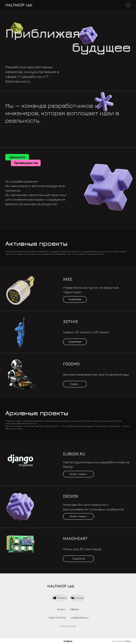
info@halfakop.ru (80, 618)
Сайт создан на (121, 641)
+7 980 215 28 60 (56, 618)
